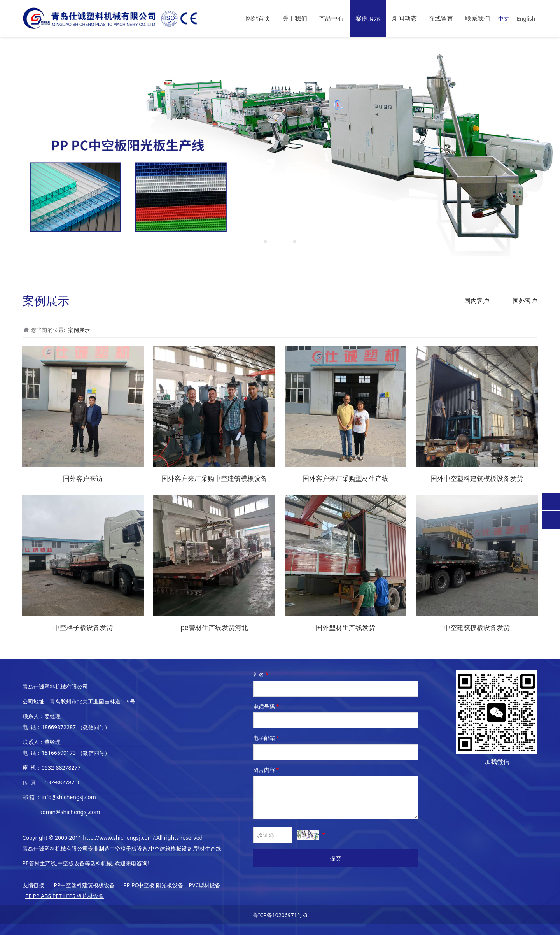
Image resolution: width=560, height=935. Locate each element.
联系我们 (478, 18)
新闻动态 (404, 18)
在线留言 (441, 18)
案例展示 (368, 18)
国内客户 (477, 301)
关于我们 (295, 18)
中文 (504, 18)
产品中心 (331, 18)
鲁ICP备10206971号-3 (280, 914)
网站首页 (258, 18)
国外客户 (525, 301)
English (526, 18)
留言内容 (267, 769)
